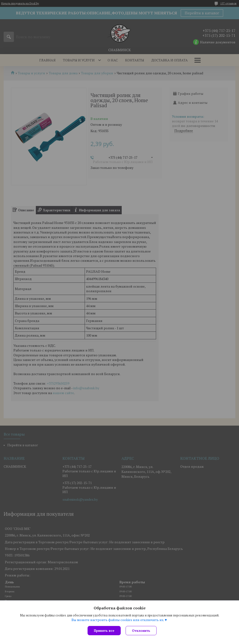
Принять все (104, 631)
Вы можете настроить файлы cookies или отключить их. (118, 620)
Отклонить (141, 631)
